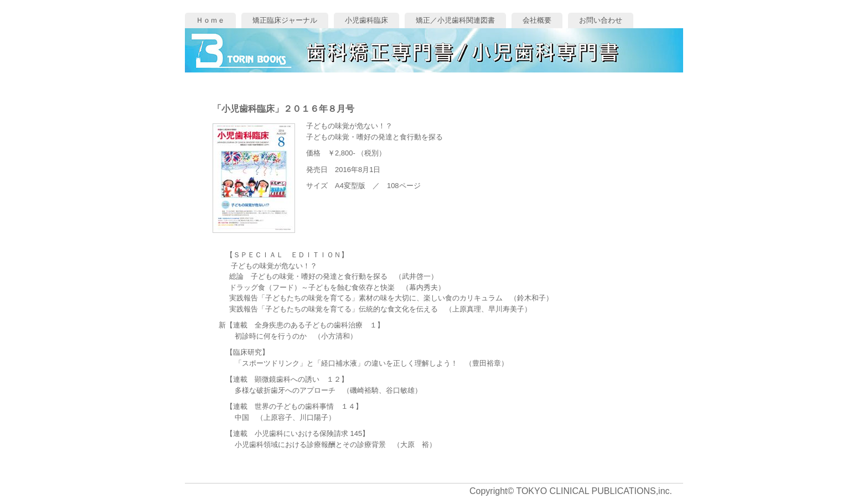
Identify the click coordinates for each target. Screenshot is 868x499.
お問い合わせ (601, 20)
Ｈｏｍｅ (210, 20)
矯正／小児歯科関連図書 (455, 20)
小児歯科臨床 (366, 20)
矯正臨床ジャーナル (285, 20)
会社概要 (537, 20)
